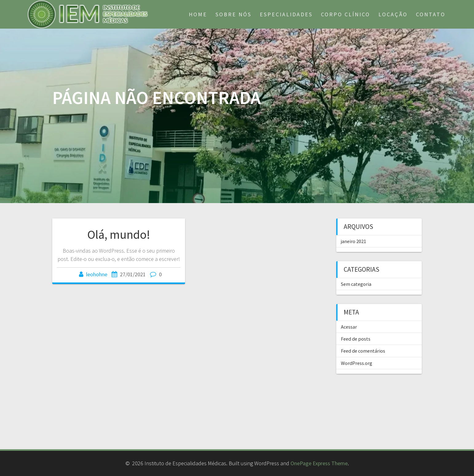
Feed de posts (356, 339)
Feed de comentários (363, 351)
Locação (393, 14)
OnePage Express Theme (319, 463)
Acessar (349, 327)
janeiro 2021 (354, 241)
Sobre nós (233, 14)
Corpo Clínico (346, 14)
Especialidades (286, 14)
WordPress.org (357, 363)
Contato (431, 14)
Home (198, 14)
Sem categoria (356, 284)
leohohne (97, 274)
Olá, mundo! (119, 234)
